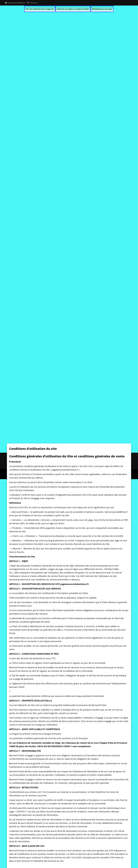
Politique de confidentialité (81, 463)
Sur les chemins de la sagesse (40, 9)
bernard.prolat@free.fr (15, 3)
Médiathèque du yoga (102, 9)
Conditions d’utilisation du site (54, 463)
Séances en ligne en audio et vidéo (73, 9)
